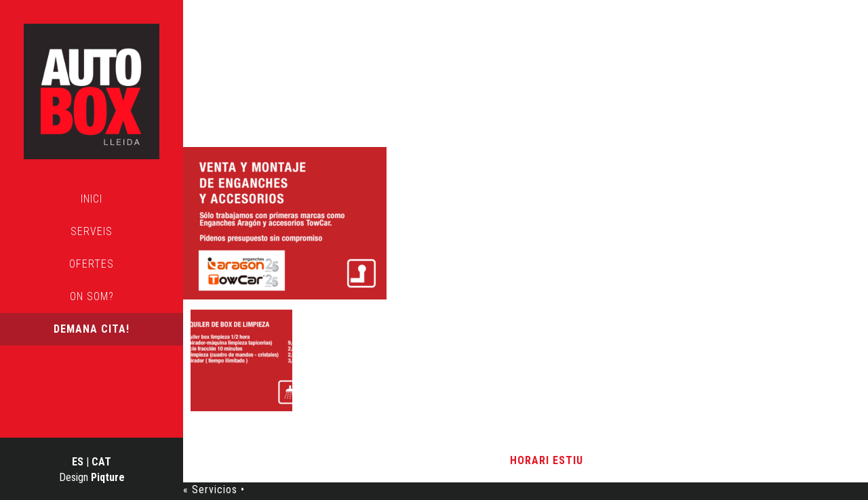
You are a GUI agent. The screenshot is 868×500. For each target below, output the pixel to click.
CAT (101, 462)
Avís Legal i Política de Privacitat (418, 460)
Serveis (92, 231)
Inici (92, 199)
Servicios (269, 104)
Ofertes (92, 264)
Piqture (108, 477)
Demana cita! (92, 329)
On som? (92, 296)
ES (78, 462)
